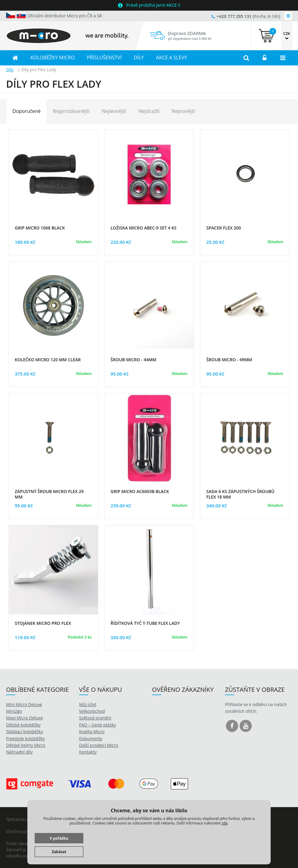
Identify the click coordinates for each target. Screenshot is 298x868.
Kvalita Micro (92, 731)
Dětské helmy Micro (26, 745)
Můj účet (88, 704)
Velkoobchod (92, 711)
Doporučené (26, 111)
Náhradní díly (19, 752)
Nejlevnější (114, 111)
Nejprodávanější (71, 111)
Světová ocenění (95, 718)
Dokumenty (91, 738)
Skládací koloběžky (25, 731)
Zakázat (59, 852)
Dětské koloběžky (23, 725)
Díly (10, 70)
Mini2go (14, 711)
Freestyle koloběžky (25, 738)
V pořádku (59, 838)
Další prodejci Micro (99, 745)
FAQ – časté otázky (97, 725)
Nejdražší (149, 111)
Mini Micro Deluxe (24, 704)
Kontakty (88, 752)
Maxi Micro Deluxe (24, 718)
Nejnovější (184, 111)
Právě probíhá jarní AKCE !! (153, 5)
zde (224, 823)
